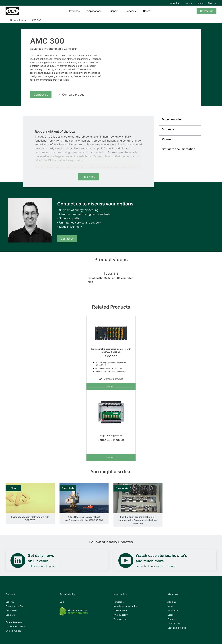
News (170, 606)
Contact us (207, 11)
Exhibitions (173, 610)
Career (188, 3)
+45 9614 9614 (18, 626)
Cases (147, 11)
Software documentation (179, 149)
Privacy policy (121, 615)
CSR (62, 602)
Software (168, 129)
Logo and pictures (177, 628)
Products (74, 11)
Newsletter (119, 602)
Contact (171, 619)
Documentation (172, 119)
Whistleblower (120, 610)
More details (111, 386)
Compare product (71, 95)
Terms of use (120, 619)
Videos (167, 139)
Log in (200, 3)
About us (175, 3)
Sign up (212, 3)
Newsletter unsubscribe (125, 606)
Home (13, 20)
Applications (94, 11)
